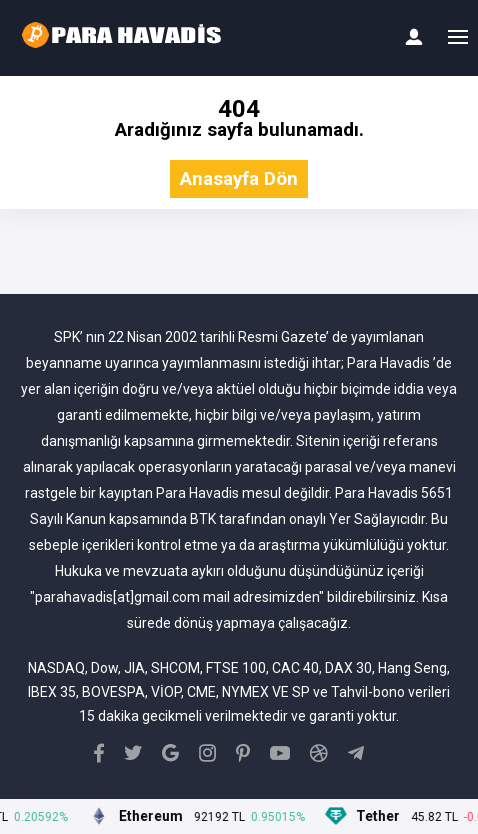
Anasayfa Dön (239, 179)
